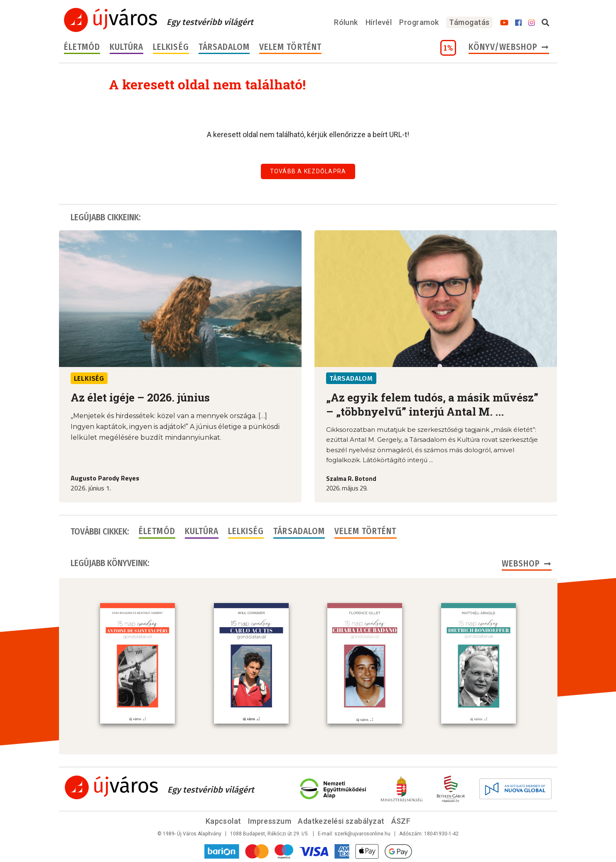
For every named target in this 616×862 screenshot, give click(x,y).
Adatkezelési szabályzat (341, 820)
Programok (419, 22)
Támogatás (469, 22)
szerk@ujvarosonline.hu (362, 833)
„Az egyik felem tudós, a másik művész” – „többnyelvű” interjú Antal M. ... (432, 404)
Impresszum (270, 820)
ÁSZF (401, 820)
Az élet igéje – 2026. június (140, 397)
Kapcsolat (223, 820)
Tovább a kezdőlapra (308, 171)
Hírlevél (379, 22)
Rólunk (346, 22)
